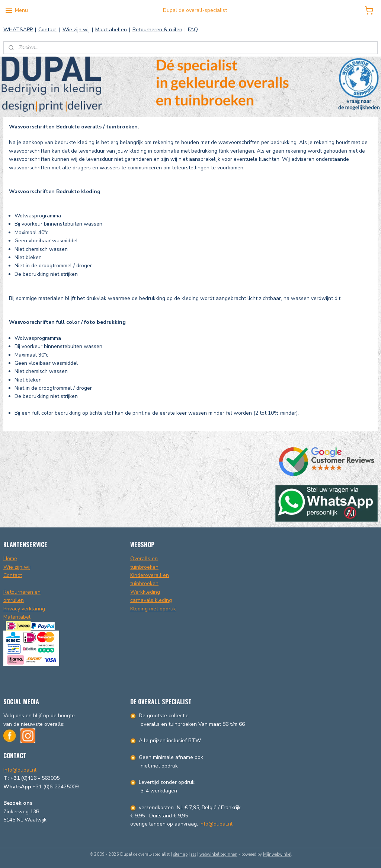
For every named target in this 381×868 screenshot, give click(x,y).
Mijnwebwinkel (277, 854)
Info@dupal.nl (20, 770)
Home (10, 559)
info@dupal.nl (216, 824)
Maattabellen (111, 30)
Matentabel (17, 617)
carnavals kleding (151, 600)
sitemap (180, 854)
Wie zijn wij (76, 30)
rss (193, 854)
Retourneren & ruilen (157, 30)
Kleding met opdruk (153, 609)
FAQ (193, 30)
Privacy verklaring (24, 609)
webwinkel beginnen (218, 854)
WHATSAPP (18, 30)
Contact (48, 30)
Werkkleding (145, 592)
